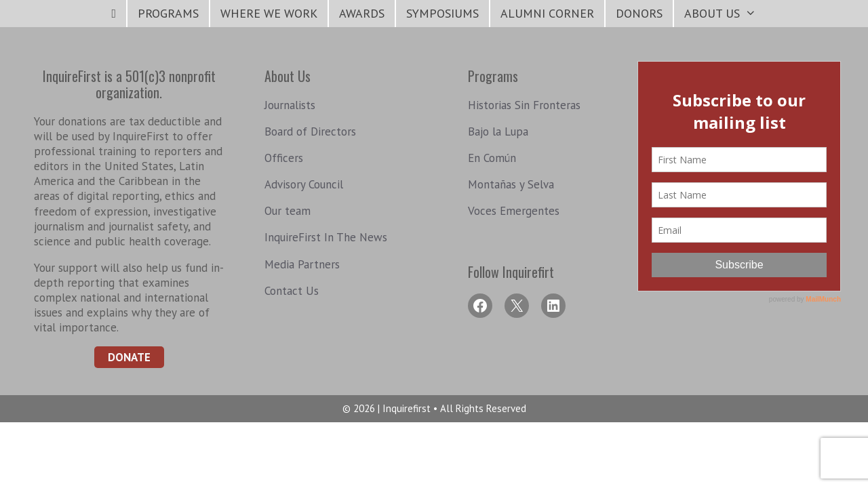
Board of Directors (310, 131)
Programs (168, 13)
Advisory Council (304, 184)
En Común (492, 158)
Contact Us (292, 291)
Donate (129, 357)
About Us (725, 14)
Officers (284, 158)
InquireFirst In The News (326, 237)
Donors (639, 13)
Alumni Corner (547, 13)
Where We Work (269, 13)
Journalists (290, 105)
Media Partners (302, 264)
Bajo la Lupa (498, 131)
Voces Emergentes (514, 211)
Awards (362, 13)
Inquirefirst (408, 408)
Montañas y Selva (511, 184)
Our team (288, 211)
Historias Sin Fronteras (524, 105)
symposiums (442, 13)
